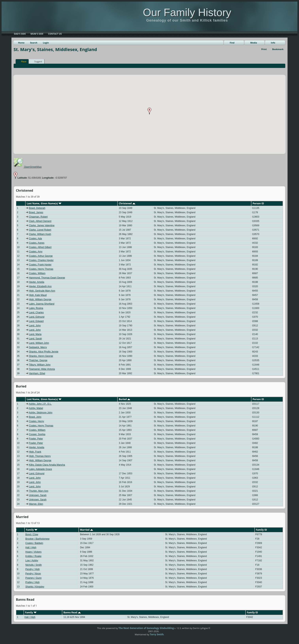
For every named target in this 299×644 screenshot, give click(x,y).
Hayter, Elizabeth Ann (40, 286)
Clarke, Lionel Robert (40, 230)
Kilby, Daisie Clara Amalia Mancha (47, 465)
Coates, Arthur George (41, 256)
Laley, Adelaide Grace (40, 469)
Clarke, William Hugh (40, 234)
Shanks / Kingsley (35, 587)
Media (254, 43)
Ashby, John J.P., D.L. (40, 404)
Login (46, 43)
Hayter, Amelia (36, 282)
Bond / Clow (32, 534)
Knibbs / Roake (33, 556)
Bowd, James (36, 212)
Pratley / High (32, 582)
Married (87, 530)
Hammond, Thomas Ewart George (47, 278)
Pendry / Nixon (33, 574)
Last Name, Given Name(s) (44, 203)
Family (32, 530)
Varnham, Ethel (37, 373)
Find (232, 43)
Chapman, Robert (38, 217)
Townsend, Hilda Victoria (42, 369)
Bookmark (278, 49)
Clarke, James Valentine (42, 225)
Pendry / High (33, 569)
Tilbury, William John (40, 365)
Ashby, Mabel (36, 408)
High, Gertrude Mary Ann (42, 291)
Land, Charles (36, 313)
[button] (149, 111)
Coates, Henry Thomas (41, 269)
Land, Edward (36, 321)
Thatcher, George (38, 360)
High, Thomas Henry (40, 456)
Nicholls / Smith (33, 565)
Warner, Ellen (36, 504)
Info (273, 43)
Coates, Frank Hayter (40, 265)
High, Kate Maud (38, 295)
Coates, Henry (36, 421)
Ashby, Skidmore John (41, 413)
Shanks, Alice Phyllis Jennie (44, 352)
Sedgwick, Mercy (38, 347)
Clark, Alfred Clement (40, 221)
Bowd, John (35, 417)
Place (22, 61)
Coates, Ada (35, 239)
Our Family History (187, 12)
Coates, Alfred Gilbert (40, 247)
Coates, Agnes (37, 243)
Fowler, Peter (36, 439)
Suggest (36, 61)
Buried (125, 399)
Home (21, 43)
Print (264, 49)
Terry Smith (157, 634)
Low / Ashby (32, 561)
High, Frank (35, 452)
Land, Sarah (35, 339)
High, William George (40, 299)
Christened (127, 203)
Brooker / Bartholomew (37, 539)
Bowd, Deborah (37, 208)
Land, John (35, 326)
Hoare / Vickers (33, 552)
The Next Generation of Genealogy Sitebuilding (146, 628)
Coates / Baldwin (34, 543)
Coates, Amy (36, 252)
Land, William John (39, 343)
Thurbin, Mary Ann (39, 491)
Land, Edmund (37, 317)
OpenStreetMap (27, 167)
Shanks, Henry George (41, 356)
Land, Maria (35, 334)
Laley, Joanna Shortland (42, 304)
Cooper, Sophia (37, 434)
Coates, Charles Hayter (41, 260)
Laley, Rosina (36, 308)
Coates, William (37, 273)
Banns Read (72, 612)
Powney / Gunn (33, 578)
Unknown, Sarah (38, 495)
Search (34, 43)
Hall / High (31, 547)
